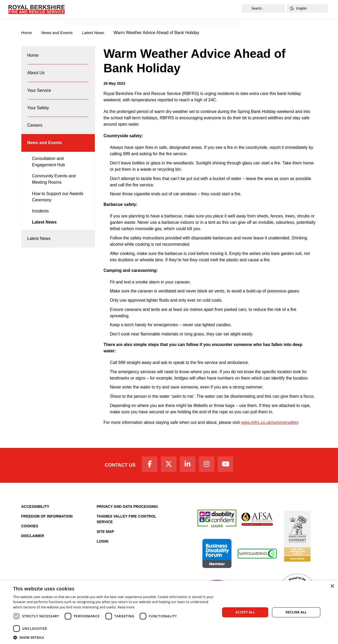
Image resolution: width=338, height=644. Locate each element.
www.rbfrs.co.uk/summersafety (269, 423)
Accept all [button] (245, 612)
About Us (36, 75)
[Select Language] (306, 8)
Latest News (44, 232)
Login (102, 543)
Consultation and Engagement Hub (48, 171)
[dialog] (169, 612)
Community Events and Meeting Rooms (54, 189)
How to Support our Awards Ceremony (58, 206)
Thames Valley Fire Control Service (126, 521)
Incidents (40, 220)
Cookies (30, 528)
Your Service (39, 94)
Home (33, 56)
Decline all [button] (296, 612)
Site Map (105, 533)
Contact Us (117, 466)
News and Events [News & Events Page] (58, 33)
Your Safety (38, 113)
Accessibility (35, 508)
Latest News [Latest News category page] (96, 33)
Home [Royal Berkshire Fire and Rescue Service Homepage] (27, 33)
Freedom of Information (47, 518)
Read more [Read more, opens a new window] (126, 607)
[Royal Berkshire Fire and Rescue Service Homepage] (37, 9)
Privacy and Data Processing (127, 508)
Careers (35, 132)
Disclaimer (33, 537)
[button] (114, 637)
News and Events (85, 15)
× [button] (332, 586)
